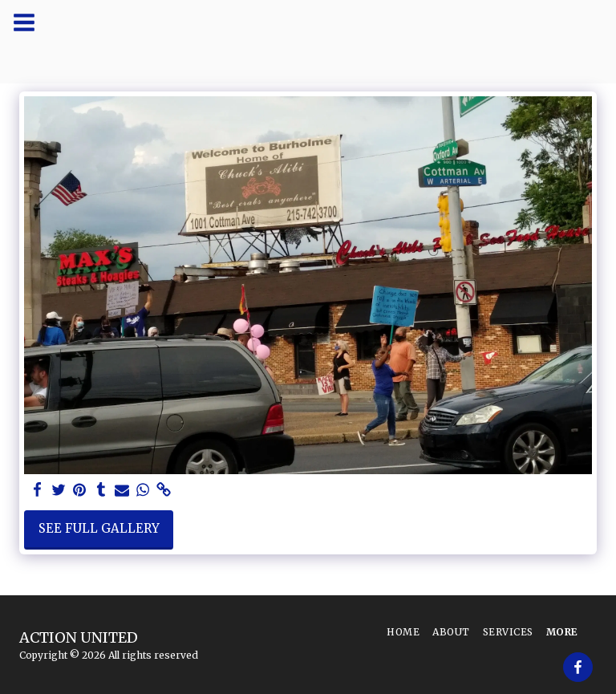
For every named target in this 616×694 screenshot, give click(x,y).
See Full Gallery (99, 528)
